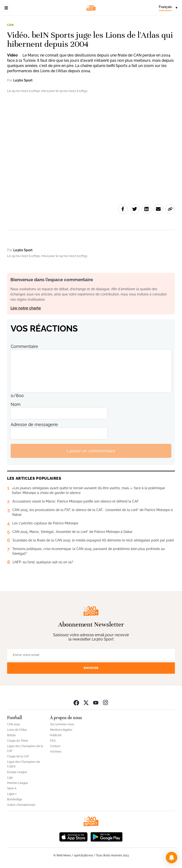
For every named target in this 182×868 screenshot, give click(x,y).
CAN (10, 25)
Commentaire (24, 346)
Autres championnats (21, 805)
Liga (10, 778)
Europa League (17, 772)
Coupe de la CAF (18, 756)
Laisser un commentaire (91, 451)
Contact (55, 746)
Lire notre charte (26, 308)
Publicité (56, 735)
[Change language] (168, 8)
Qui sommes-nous (62, 724)
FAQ (53, 741)
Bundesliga (15, 799)
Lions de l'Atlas (17, 730)
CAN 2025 (14, 724)
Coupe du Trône (18, 741)
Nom (16, 404)
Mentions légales (61, 730)
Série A (12, 788)
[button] (172, 858)
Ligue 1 (12, 794)
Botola (11, 735)
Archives (56, 752)
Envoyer (91, 668)
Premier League (18, 783)
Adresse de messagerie (34, 425)
